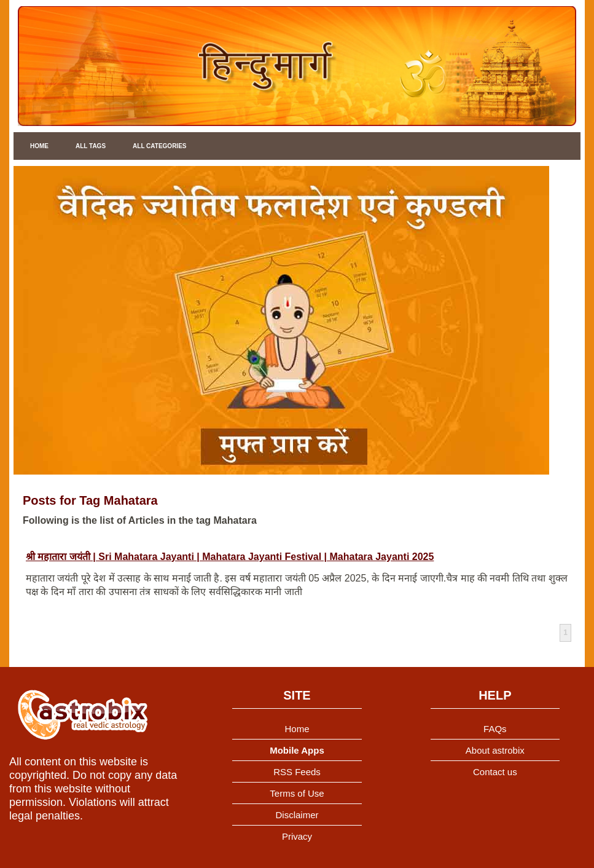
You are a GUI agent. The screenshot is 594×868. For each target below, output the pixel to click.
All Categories (159, 146)
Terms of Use (297, 793)
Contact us (495, 772)
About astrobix (495, 750)
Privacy (297, 836)
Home (39, 146)
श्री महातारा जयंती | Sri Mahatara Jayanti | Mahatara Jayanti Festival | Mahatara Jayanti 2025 (230, 557)
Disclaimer (297, 815)
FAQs (495, 729)
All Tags (91, 146)
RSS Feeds (297, 772)
